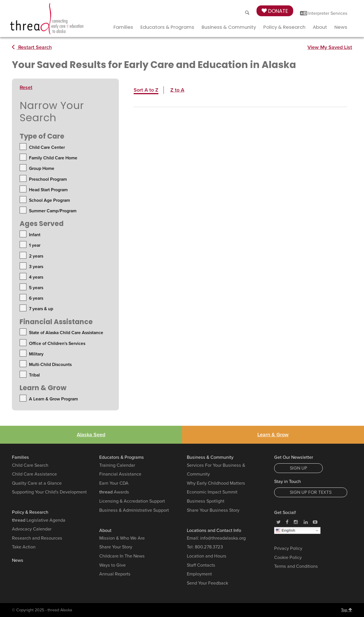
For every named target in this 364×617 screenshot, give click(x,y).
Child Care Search (30, 465)
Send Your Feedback (207, 583)
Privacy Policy (288, 548)
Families (123, 27)
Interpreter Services (324, 13)
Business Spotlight (206, 501)
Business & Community (229, 27)
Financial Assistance (120, 474)
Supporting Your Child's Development (49, 492)
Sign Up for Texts (311, 492)
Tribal (34, 375)
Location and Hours (207, 556)
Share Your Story (116, 547)
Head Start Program (48, 190)
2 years (36, 256)
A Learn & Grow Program (53, 399)
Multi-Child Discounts (50, 365)
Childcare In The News (122, 556)
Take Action (24, 547)
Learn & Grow (273, 435)
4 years (36, 277)
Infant (35, 235)
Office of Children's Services (57, 344)
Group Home (42, 168)
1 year (35, 245)
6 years (36, 298)
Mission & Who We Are (122, 538)
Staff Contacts (201, 565)
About (320, 27)
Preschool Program (48, 179)
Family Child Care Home (53, 158)
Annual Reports (115, 574)
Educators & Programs (167, 27)
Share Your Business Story (213, 510)
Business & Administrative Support (134, 510)
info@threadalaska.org (223, 538)
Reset (26, 87)
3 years (36, 267)
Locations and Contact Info (214, 530)
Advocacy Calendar (32, 529)
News (341, 27)
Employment (199, 574)
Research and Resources (37, 538)
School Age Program (49, 200)
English (286, 530)
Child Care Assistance (34, 474)
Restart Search (32, 47)
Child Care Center (47, 147)
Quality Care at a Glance (37, 483)
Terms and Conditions (296, 566)
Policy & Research (284, 27)
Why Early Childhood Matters (216, 483)
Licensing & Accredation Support (132, 501)
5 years (36, 288)
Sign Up (298, 468)
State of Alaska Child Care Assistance (66, 333)
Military (36, 354)
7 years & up (41, 309)
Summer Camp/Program (53, 211)
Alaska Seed (91, 435)
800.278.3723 (209, 547)
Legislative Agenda (39, 520)
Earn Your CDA (114, 483)
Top (347, 610)
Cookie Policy (288, 558)
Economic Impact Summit (212, 492)
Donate (275, 11)
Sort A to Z (146, 90)
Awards (114, 492)
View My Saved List (330, 47)
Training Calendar (117, 465)
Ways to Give (112, 565)
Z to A (177, 90)
